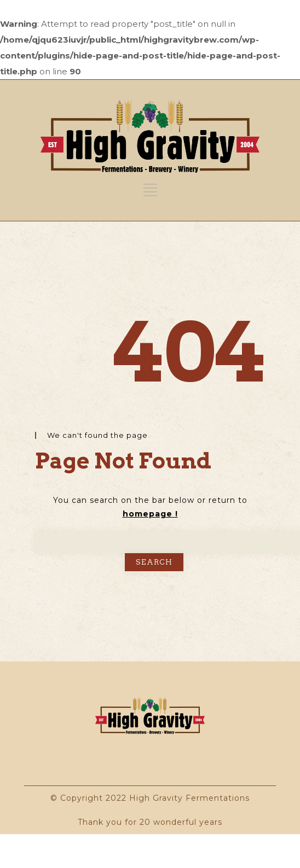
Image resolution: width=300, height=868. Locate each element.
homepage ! (150, 514)
